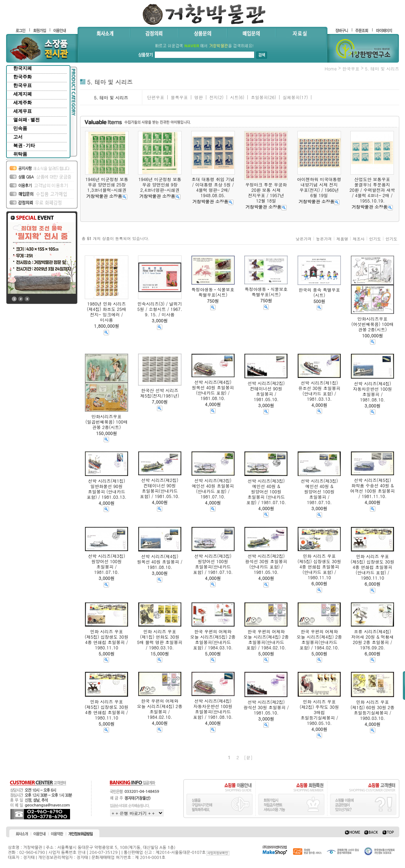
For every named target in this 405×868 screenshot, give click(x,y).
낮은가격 (303, 239)
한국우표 (23, 85)
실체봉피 (291, 97)
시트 (234, 97)
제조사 (359, 239)
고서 (18, 137)
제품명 (342, 239)
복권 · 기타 (24, 145)
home (331, 69)
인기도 (375, 239)
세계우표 (23, 111)
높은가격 (324, 239)
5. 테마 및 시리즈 (382, 69)
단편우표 (155, 97)
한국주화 (23, 77)
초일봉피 (259, 97)
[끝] (248, 757)
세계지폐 (23, 94)
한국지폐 (23, 68)
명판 (198, 97)
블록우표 (179, 97)
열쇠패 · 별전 (27, 120)
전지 (213, 97)
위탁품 (20, 154)
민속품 (20, 128)
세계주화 (23, 103)
